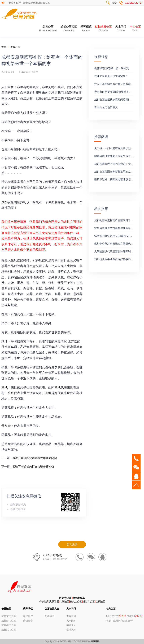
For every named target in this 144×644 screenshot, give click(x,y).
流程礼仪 (28, 616)
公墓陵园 (6, 609)
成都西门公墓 (9, 621)
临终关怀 (71, 625)
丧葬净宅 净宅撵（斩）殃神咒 (112, 68)
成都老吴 (44, 601)
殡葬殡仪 (86, 29)
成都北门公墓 (9, 630)
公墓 (11, 393)
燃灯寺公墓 (89, 601)
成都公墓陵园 (69, 29)
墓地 (5, 388)
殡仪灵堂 (28, 621)
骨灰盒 (6, 426)
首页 (4, 47)
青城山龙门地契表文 (106, 107)
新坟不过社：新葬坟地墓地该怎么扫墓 (29, 3)
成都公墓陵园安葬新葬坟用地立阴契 (35, 458)
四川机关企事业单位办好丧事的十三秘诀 (118, 259)
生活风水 (71, 630)
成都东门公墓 (9, 616)
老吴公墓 (48, 29)
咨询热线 (72, 544)
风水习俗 (121, 29)
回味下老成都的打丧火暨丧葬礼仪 (33, 467)
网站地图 (95, 641)
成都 (5, 202)
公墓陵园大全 (52, 609)
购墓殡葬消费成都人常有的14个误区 (115, 156)
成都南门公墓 (9, 625)
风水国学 (71, 621)
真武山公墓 (76, 601)
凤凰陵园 (54, 601)
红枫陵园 (100, 601)
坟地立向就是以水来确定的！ (111, 76)
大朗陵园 (64, 601)
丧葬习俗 (15, 47)
